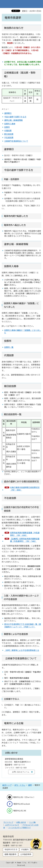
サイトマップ (8, 822)
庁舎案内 (25, 850)
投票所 (7, 127)
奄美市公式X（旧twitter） (21, 797)
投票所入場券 (10, 124)
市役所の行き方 (11, 850)
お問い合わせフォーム (21, 772)
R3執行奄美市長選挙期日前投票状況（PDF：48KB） (25, 489)
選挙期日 (8, 113)
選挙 (30, 785)
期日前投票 (9, 134)
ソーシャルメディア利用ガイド (19, 828)
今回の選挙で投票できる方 (15, 117)
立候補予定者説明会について (16, 141)
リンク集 (32, 822)
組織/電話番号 (10, 854)
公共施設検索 (26, 854)
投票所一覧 (9, 347)
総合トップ (7, 785)
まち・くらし (20, 785)
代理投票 (8, 131)
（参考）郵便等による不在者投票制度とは (22, 650)
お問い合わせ (21, 822)
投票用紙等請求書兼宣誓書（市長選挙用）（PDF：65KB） (25, 534)
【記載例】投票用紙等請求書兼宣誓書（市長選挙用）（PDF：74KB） (25, 540)
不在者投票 (9, 138)
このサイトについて (12, 825)
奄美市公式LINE (17, 811)
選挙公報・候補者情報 (13, 120)
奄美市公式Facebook (18, 804)
